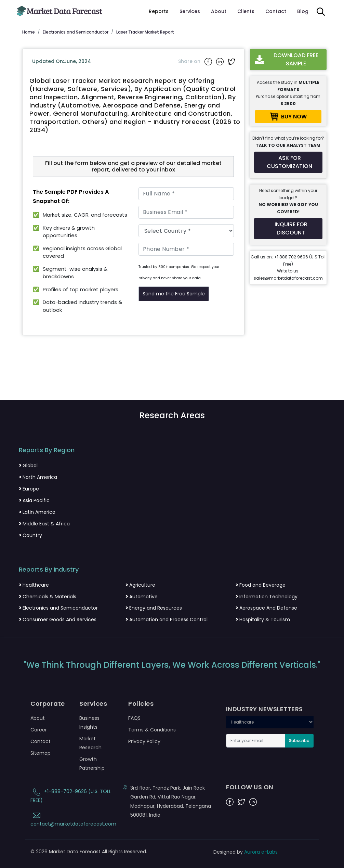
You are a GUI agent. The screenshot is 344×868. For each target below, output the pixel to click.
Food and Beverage (261, 585)
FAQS (134, 718)
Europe (29, 489)
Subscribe (299, 741)
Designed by (246, 852)
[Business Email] (186, 212)
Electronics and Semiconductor (58, 608)
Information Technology (267, 597)
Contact (276, 11)
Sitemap (41, 753)
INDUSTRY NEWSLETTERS (264, 709)
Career (39, 730)
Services (190, 11)
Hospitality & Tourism (263, 620)
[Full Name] (186, 194)
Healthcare (34, 585)
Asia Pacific (34, 500)
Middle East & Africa (44, 524)
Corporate (48, 704)
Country (30, 535)
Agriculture (140, 585)
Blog (303, 11)
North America (38, 477)
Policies (141, 704)
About (219, 11)
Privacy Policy (144, 741)
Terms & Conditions (152, 730)
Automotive (142, 597)
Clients (246, 11)
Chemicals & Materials (48, 597)
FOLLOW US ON (250, 787)
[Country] (186, 231)
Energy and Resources (154, 608)
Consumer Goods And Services (58, 620)
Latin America (37, 512)
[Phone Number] (186, 249)
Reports (159, 11)
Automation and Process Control (167, 620)
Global (28, 465)
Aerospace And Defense (266, 608)
